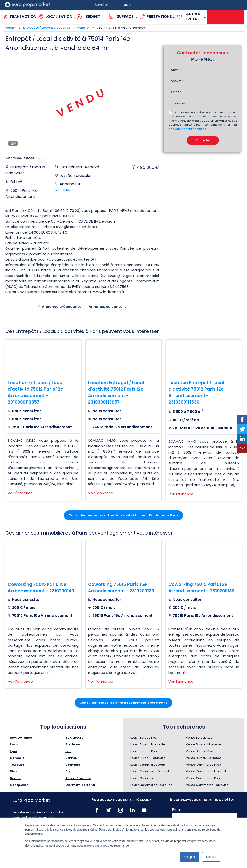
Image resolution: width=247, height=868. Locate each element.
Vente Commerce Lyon (204, 765)
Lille (68, 751)
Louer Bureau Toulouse (148, 758)
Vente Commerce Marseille (207, 771)
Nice (13, 771)
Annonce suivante (106, 307)
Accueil (11, 28)
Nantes (16, 778)
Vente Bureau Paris (200, 751)
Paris (14, 744)
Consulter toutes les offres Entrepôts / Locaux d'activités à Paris (123, 515)
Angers (71, 771)
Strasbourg (75, 738)
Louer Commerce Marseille (151, 771)
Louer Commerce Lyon (148, 765)
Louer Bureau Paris (144, 751)
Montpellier (19, 785)
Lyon (13, 751)
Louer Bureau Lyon (144, 738)
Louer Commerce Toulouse (151, 785)
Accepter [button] (189, 857)
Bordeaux (73, 744)
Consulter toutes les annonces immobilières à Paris (123, 703)
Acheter (83, 28)
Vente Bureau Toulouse (204, 758)
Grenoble (73, 765)
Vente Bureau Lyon (200, 738)
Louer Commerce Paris (148, 778)
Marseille (17, 758)
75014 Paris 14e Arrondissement (122, 28)
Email (177, 810)
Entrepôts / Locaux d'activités (47, 28)
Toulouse (17, 765)
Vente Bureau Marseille (203, 744)
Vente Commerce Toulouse (207, 785)
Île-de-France (21, 738)
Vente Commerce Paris (204, 778)
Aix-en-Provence (78, 778)
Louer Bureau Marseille (148, 744)
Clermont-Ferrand (80, 785)
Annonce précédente (62, 307)
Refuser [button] (211, 857)
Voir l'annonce (20, 493)
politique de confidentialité (187, 129)
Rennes (71, 758)
